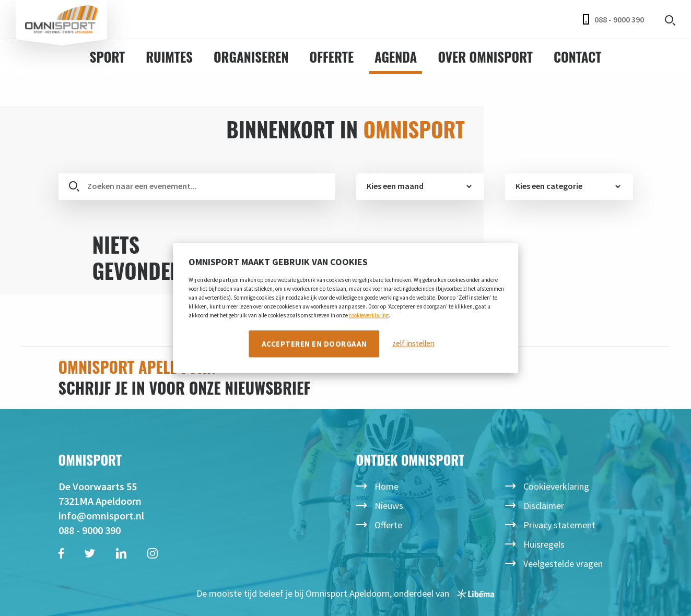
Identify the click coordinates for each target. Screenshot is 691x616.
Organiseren (251, 57)
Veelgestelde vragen (563, 564)
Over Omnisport (485, 57)
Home (387, 486)
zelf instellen (413, 343)
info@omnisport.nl (101, 516)
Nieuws (389, 506)
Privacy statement (559, 525)
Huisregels (544, 544)
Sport (108, 57)
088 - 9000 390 (613, 19)
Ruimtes (169, 57)
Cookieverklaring (556, 486)
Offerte (332, 57)
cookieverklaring (369, 315)
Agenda (396, 57)
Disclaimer (544, 506)
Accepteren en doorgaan (314, 343)
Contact (577, 57)
